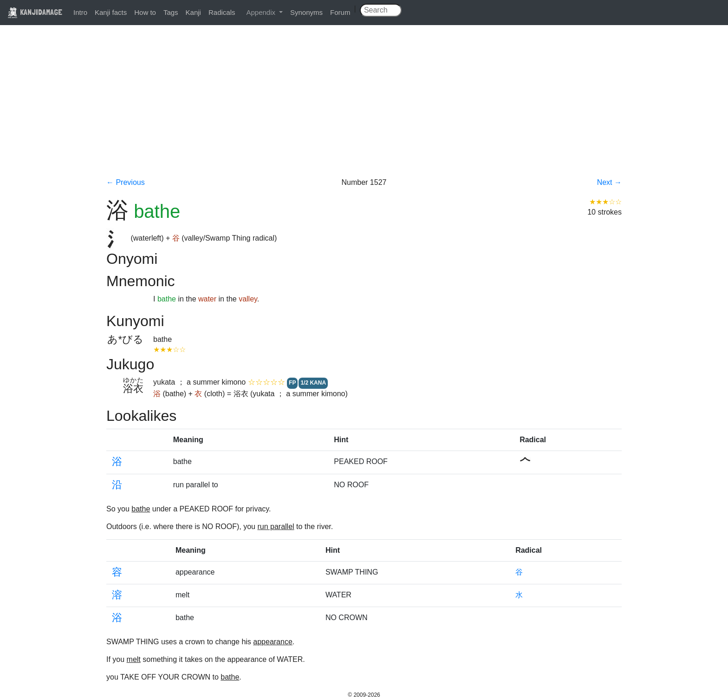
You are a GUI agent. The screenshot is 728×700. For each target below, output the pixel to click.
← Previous (126, 182)
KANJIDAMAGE (35, 12)
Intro (80, 12)
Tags (171, 12)
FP (292, 383)
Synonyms (306, 12)
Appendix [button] (262, 12)
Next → (609, 182)
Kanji (193, 12)
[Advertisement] (364, 108)
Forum (340, 12)
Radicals (222, 12)
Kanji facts (111, 12)
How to (145, 12)
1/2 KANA (313, 383)
